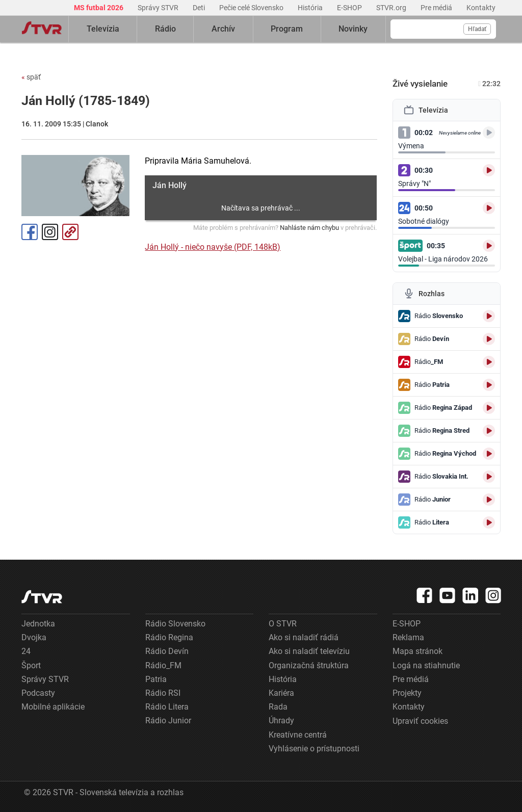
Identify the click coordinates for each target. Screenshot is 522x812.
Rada (278, 707)
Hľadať (477, 29)
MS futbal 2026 (99, 8)
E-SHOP (350, 8)
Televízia (103, 29)
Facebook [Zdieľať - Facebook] (30, 232)
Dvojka (34, 637)
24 (26, 651)
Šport (31, 665)
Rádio (165, 29)
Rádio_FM (163, 665)
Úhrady (281, 721)
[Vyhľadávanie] (443, 29)
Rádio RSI (163, 693)
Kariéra (281, 693)
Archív (223, 29)
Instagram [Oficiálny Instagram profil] (50, 232)
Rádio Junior (168, 721)
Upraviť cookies (420, 721)
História (311, 8)
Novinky (353, 29)
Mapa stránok (417, 651)
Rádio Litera (167, 707)
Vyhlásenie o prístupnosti (314, 749)
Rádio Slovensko (175, 624)
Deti (200, 8)
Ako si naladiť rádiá (304, 637)
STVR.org (392, 8)
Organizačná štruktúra (309, 665)
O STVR (283, 624)
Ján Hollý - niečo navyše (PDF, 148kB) (213, 247)
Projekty (407, 693)
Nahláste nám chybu (309, 228)
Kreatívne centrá (298, 735)
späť (31, 77)
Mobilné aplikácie (53, 707)
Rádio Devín (167, 651)
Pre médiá (437, 8)
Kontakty (481, 8)
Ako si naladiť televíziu (309, 651)
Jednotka (38, 624)
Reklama (408, 637)
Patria (156, 679)
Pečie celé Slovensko (252, 8)
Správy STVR (159, 8)
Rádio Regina (169, 637)
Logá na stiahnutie (426, 665)
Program (287, 29)
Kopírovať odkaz (70, 232)
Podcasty (38, 693)
